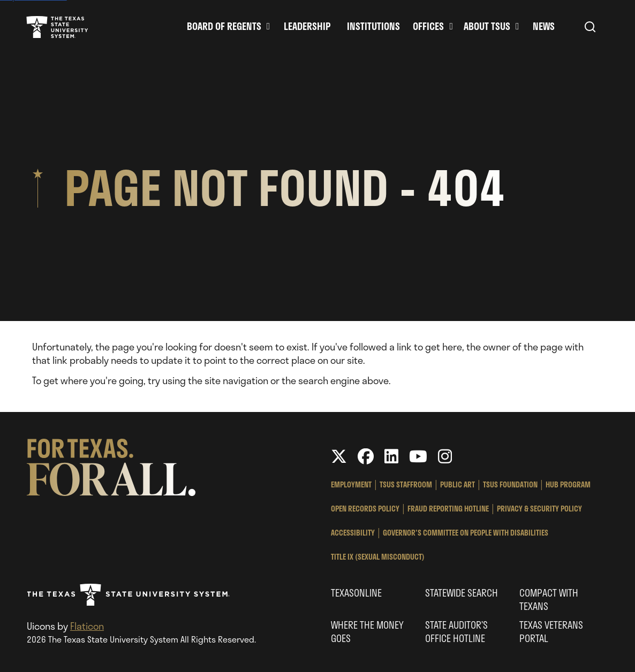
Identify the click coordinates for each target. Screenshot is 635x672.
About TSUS (487, 26)
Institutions (373, 26)
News (544, 26)
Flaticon (87, 626)
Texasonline (356, 593)
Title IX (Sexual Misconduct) (378, 557)
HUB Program (568, 484)
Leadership (307, 26)
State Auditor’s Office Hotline (456, 632)
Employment (351, 484)
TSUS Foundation (510, 484)
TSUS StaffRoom (406, 484)
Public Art (458, 484)
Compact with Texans (549, 600)
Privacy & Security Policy (539, 509)
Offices (428, 26)
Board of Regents (224, 26)
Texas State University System (57, 27)
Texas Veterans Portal (551, 632)
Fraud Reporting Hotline (448, 509)
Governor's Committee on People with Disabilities (466, 533)
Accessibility (353, 533)
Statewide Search (462, 593)
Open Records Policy (365, 509)
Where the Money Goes (367, 632)
